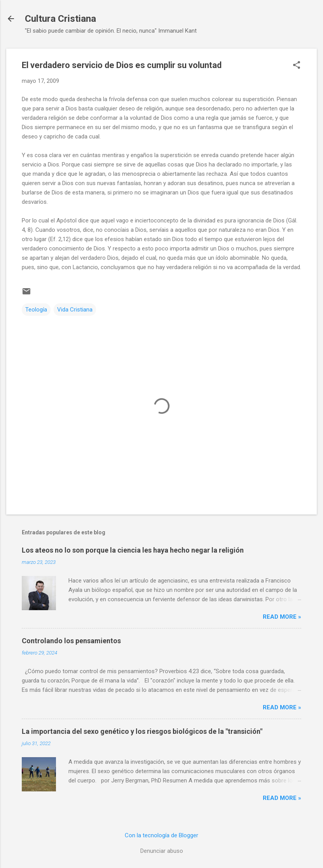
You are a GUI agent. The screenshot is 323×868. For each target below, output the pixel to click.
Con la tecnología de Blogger (161, 835)
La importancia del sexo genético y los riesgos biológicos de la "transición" (142, 731)
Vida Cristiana (75, 310)
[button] (297, 66)
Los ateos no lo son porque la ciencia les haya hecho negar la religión (133, 550)
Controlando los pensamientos (71, 641)
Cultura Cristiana (60, 19)
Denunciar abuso (162, 851)
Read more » (282, 617)
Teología (36, 310)
